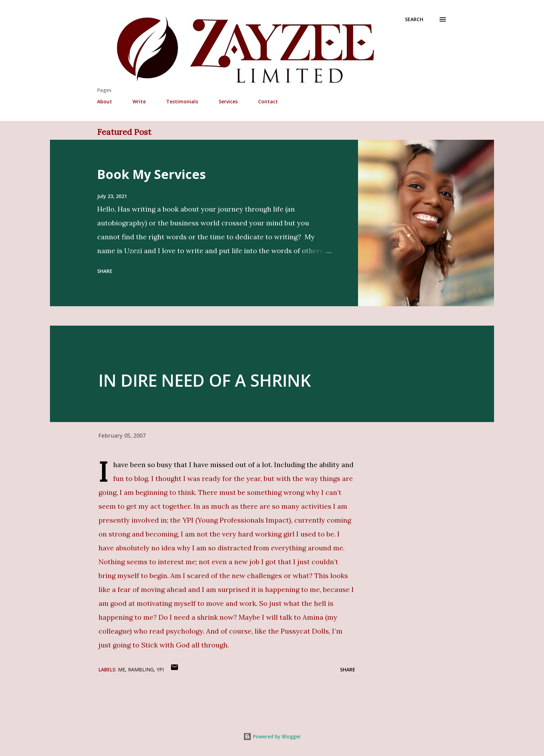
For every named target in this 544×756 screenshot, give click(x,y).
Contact (268, 101)
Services (228, 101)
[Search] (414, 19)
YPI (160, 669)
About (105, 101)
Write (139, 101)
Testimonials (182, 101)
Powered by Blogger (272, 736)
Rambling (141, 669)
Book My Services (151, 174)
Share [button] (105, 271)
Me (122, 669)
